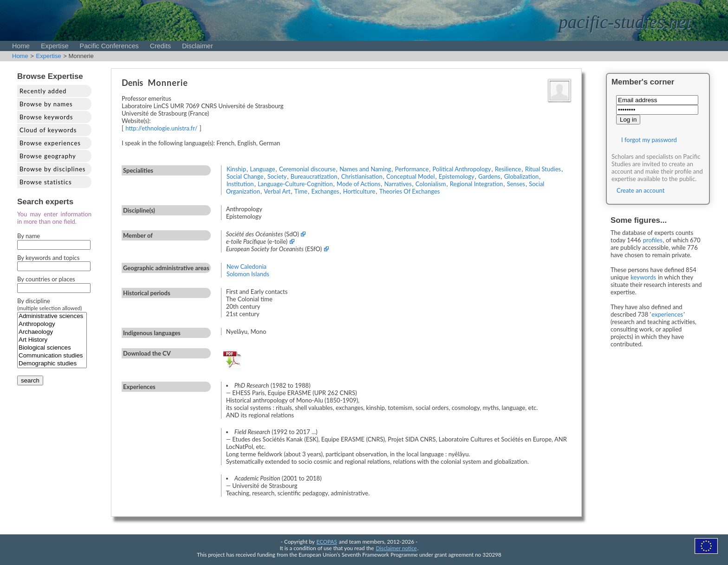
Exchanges (325, 191)
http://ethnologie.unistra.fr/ (161, 128)
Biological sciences (52, 348)
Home (21, 46)
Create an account (640, 190)
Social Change (245, 176)
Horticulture (359, 191)
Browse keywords (46, 117)
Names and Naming (365, 169)
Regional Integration (477, 184)
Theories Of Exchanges (410, 191)
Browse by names (46, 104)
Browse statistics (46, 182)
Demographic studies (52, 364)
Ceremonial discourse (307, 169)
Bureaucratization (314, 176)
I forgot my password (649, 140)
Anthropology (52, 324)
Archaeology (52, 332)
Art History (52, 340)
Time (301, 191)
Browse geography (48, 156)
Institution (240, 184)
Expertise (55, 46)
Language (262, 169)
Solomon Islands (248, 274)
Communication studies (52, 356)
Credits (160, 46)
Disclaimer (198, 46)
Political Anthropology (462, 169)
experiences (667, 314)
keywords (643, 277)
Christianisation (362, 176)
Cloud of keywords (48, 130)
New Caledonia (247, 266)
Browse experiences (50, 143)
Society (277, 176)
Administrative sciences (52, 316)
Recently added (43, 91)
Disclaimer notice (396, 548)
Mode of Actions (358, 184)
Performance (412, 169)
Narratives (398, 184)
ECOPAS (327, 541)
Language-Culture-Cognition (295, 184)
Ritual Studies (543, 169)
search (30, 380)
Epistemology (457, 176)
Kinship (236, 169)
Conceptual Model (411, 176)
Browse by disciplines (52, 169)
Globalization (522, 176)
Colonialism (431, 184)
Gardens (489, 176)
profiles (653, 240)
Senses (516, 184)
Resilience (508, 169)
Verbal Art (277, 191)
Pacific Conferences (109, 46)
